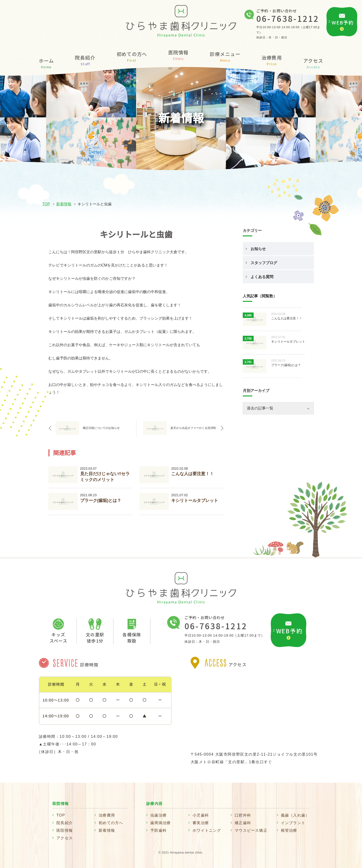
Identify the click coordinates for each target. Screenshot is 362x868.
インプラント (293, 823)
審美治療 (201, 823)
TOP (46, 204)
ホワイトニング (207, 830)
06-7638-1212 (288, 18)
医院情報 (65, 830)
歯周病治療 (160, 823)
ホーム (46, 63)
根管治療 (289, 830)
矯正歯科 (243, 823)
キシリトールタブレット (195, 501)
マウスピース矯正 (251, 830)
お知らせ (258, 249)
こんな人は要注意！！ (192, 474)
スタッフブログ (264, 263)
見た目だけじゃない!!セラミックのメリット (105, 477)
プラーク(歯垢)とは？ (101, 501)
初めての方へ (132, 56)
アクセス (313, 63)
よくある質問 (262, 277)
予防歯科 (158, 830)
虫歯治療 (158, 815)
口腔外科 (243, 815)
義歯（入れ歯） (295, 815)
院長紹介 (85, 60)
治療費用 (272, 60)
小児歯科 (201, 815)
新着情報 (64, 204)
